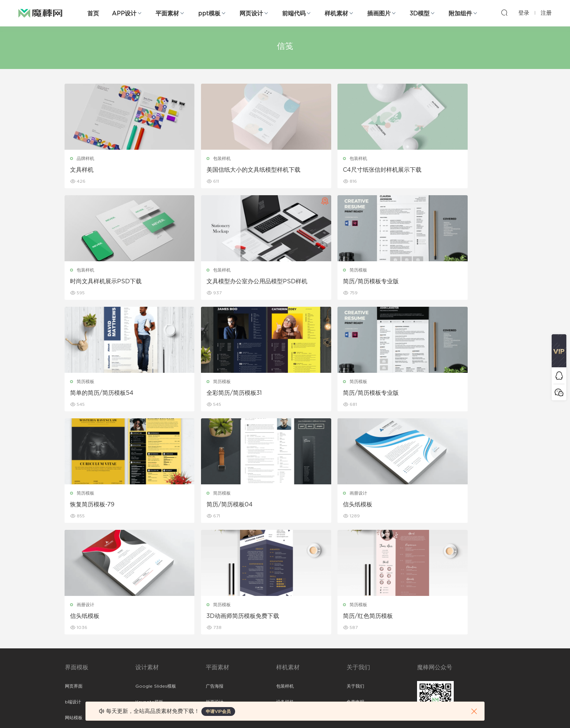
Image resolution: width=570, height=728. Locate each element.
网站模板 (74, 608)
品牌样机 (86, 159)
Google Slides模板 (156, 576)
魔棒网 (40, 13)
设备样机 (285, 592)
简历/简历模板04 (317, 394)
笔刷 (140, 624)
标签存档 (355, 624)
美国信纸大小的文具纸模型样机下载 (226, 170)
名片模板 (215, 624)
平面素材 (167, 14)
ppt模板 (209, 14)
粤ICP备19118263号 (485, 710)
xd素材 (72, 687)
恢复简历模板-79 (204, 394)
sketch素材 (77, 671)
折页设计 (215, 592)
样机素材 (336, 14)
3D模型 (420, 14)
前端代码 (294, 14)
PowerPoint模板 (153, 608)
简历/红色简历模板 (319, 506)
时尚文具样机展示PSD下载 (442, 170)
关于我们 (355, 576)
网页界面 (74, 576)
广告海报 (215, 576)
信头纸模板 (421, 394)
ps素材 (72, 655)
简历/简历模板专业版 (210, 282)
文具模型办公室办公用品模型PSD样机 (115, 282)
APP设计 (124, 14)
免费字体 (215, 655)
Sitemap (356, 608)
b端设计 (73, 592)
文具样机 (82, 170)
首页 (93, 14)
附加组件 (460, 14)
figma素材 (76, 624)
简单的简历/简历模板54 (326, 282)
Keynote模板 (149, 592)
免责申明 (355, 592)
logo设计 (145, 671)
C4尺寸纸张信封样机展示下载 (333, 170)
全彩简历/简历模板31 (434, 282)
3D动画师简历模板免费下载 (219, 506)
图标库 (72, 640)
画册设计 (421, 382)
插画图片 (379, 14)
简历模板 (198, 270)
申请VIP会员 (218, 711)
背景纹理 (144, 655)
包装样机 (198, 159)
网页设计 (251, 14)
